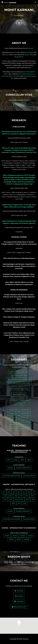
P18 (27, 500)
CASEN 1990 (13, 410)
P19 (33, 500)
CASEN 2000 (25, 417)
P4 (19, 492)
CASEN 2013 (13, 428)
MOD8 (27, 539)
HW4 (29, 460)
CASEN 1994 (13, 413)
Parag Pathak (19, 57)
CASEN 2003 (13, 421)
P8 (5, 496)
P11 (21, 496)
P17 (22, 500)
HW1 (9, 460)
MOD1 (7, 536)
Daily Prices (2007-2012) (19, 389)
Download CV (19, 105)
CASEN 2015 (25, 428)
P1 (4, 492)
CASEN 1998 (13, 417)
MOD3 (23, 536)
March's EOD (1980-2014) (19, 372)
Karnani (9, 2)
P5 (24, 492)
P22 (25, 503)
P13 (32, 496)
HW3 (22, 460)
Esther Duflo (29, 55)
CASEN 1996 (25, 413)
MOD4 (30, 536)
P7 (34, 492)
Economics (30, 52)
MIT (15, 52)
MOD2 (15, 536)
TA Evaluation (29, 476)
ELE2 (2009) (25, 400)
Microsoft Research (30, 76)
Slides (10, 468)
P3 (14, 492)
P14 (5, 500)
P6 (29, 492)
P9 (11, 496)
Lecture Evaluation (12, 476)
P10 (16, 496)
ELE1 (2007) (13, 400)
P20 (13, 503)
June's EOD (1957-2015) (19, 376)
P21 (19, 503)
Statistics (5, 55)
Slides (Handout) (23, 468)
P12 (27, 496)
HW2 (16, 460)
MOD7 (19, 539)
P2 (9, 492)
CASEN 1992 (25, 410)
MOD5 (11, 539)
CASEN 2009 (13, 425)
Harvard (30, 48)
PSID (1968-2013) (19, 395)
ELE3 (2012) (19, 404)
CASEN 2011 (25, 425)
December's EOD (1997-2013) (19, 383)
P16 (16, 500)
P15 (11, 500)
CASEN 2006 (25, 421)
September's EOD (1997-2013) (19, 379)
